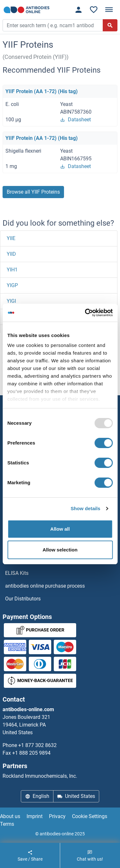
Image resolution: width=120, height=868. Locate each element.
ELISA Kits (17, 573)
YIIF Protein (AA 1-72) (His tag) (42, 91)
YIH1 (12, 270)
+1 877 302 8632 (37, 745)
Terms (7, 824)
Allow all (60, 529)
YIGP (12, 285)
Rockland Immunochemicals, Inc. (40, 776)
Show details (86, 508)
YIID (11, 254)
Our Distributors (23, 599)
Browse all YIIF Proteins (33, 192)
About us (10, 816)
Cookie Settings (90, 816)
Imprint (35, 816)
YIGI (11, 301)
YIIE (11, 238)
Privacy (57, 816)
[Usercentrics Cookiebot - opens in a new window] (85, 313)
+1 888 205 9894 (31, 753)
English (37, 796)
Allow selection (60, 550)
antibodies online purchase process (45, 586)
